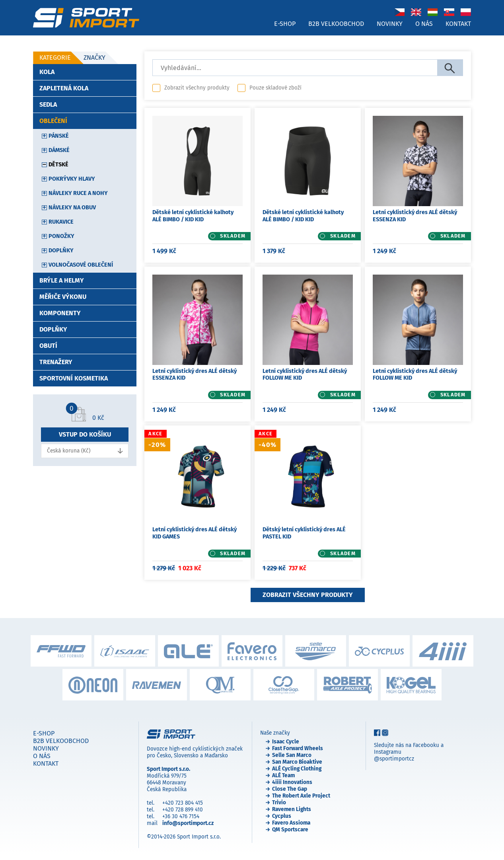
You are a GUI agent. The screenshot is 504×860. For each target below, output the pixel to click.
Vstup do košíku (85, 434)
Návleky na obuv (72, 208)
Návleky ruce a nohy (78, 193)
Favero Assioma (291, 823)
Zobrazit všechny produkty (197, 88)
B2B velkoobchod (336, 24)
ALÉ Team (283, 775)
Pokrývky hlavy (72, 179)
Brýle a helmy (62, 280)
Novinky (390, 24)
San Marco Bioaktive (297, 762)
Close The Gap (290, 789)
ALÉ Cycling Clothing (297, 769)
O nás (424, 24)
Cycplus (282, 816)
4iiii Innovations (292, 782)
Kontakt (458, 24)
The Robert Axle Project (301, 796)
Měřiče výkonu (63, 297)
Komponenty (60, 313)
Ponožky (61, 236)
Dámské (59, 150)
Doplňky (61, 251)
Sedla (48, 104)
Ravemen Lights (292, 809)
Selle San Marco (292, 755)
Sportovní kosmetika (74, 378)
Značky (94, 58)
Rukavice (61, 222)
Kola (47, 72)
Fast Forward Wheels (298, 748)
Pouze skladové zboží (275, 88)
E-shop (285, 24)
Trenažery (56, 362)
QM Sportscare (290, 830)
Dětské (58, 165)
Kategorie (55, 58)
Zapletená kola (64, 88)
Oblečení (53, 121)
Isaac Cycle (286, 742)
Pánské (59, 136)
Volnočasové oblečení (81, 265)
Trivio (279, 802)
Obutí (48, 346)
